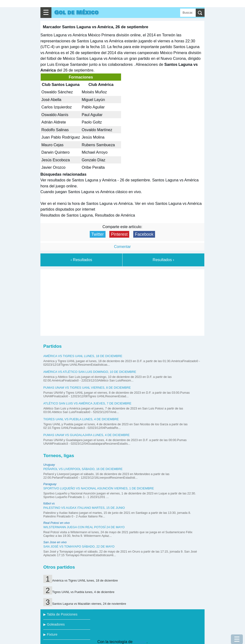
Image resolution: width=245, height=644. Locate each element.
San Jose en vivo (55, 542)
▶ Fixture (50, 634)
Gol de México (76, 13)
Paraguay (50, 484)
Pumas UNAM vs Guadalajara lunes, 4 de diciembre (86, 435)
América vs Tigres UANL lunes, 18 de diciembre (83, 356)
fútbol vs (49, 503)
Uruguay (49, 465)
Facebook (144, 234)
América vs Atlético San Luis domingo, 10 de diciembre (90, 372)
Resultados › (163, 260)
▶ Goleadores (54, 624)
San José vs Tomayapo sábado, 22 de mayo (79, 546)
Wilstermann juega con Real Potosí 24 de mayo (84, 527)
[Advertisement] (122, 302)
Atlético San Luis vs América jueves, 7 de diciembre (87, 403)
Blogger (140, 642)
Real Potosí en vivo (56, 523)
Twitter (98, 234)
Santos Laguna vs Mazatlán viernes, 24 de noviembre (89, 604)
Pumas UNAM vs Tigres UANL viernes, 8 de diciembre (87, 388)
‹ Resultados (81, 260)
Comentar (122, 247)
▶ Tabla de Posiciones (60, 614)
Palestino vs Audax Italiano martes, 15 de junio (84, 508)
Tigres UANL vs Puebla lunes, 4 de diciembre (81, 419)
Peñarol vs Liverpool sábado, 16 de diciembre (83, 469)
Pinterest (119, 234)
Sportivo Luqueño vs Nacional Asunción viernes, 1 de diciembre (99, 488)
